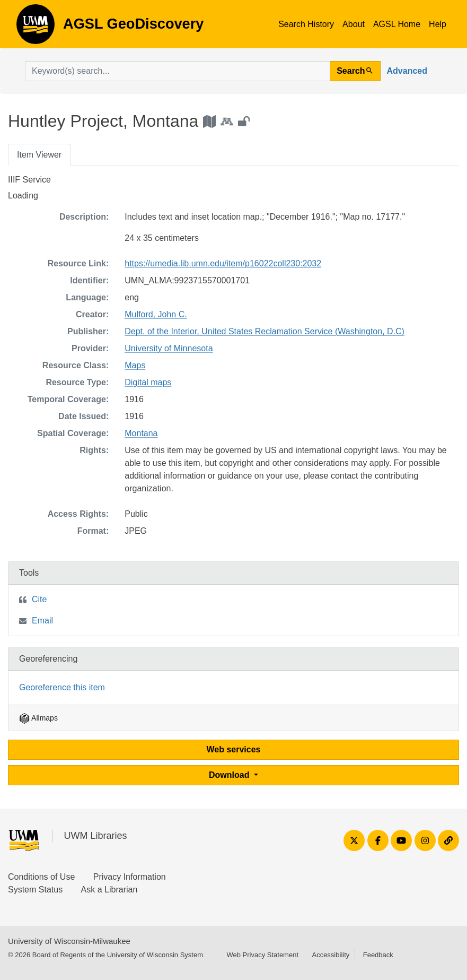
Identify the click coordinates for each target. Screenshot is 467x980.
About (354, 24)
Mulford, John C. (156, 314)
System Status (35, 890)
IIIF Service (29, 180)
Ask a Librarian (109, 890)
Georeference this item (62, 687)
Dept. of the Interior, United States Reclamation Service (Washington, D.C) (265, 331)
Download (230, 775)
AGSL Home (397, 24)
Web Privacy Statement (262, 955)
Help (438, 24)
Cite (39, 599)
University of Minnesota (169, 348)
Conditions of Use (41, 877)
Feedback (378, 955)
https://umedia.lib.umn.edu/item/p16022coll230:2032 (223, 263)
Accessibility (331, 955)
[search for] (178, 71)
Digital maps (148, 382)
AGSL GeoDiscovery (36, 28)
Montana (141, 433)
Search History (306, 24)
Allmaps (38, 718)
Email (42, 621)
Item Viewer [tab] (39, 155)
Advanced (407, 71)
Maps (135, 365)
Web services (234, 749)
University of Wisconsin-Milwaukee (69, 941)
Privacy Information (130, 877)
